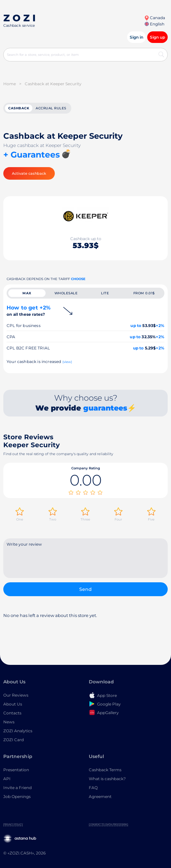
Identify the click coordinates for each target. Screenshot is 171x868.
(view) (67, 362)
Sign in (137, 37)
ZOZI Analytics (18, 731)
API (7, 779)
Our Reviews (16, 695)
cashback (19, 108)
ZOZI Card (14, 740)
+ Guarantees (32, 155)
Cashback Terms (105, 770)
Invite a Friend (17, 788)
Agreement (100, 796)
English (154, 24)
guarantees (105, 408)
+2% (160, 325)
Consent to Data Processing (108, 824)
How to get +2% (29, 311)
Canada (155, 18)
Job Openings (17, 796)
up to (136, 325)
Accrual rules (51, 108)
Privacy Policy (13, 824)
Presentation (16, 770)
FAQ (93, 788)
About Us (13, 704)
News (9, 722)
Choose (78, 279)
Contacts (12, 713)
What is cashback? (107, 779)
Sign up (157, 37)
